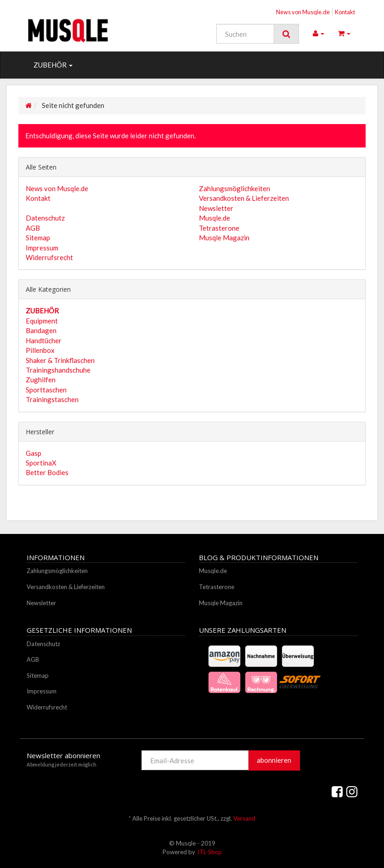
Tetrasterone (219, 228)
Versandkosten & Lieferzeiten (244, 198)
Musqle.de (215, 218)
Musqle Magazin (224, 238)
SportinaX (41, 463)
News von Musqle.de (303, 12)
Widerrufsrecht (49, 257)
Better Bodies (47, 472)
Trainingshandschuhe (58, 370)
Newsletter (216, 208)
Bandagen (41, 330)
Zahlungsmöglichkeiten (234, 188)
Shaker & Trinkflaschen (60, 360)
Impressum (42, 248)
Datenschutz (45, 218)
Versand (244, 818)
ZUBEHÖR (53, 65)
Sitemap (38, 238)
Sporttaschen (46, 390)
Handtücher (44, 340)
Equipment (42, 321)
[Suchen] (245, 34)
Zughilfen (41, 380)
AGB (33, 228)
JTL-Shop (209, 852)
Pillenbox (40, 350)
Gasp (34, 453)
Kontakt (345, 12)
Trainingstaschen (52, 399)
